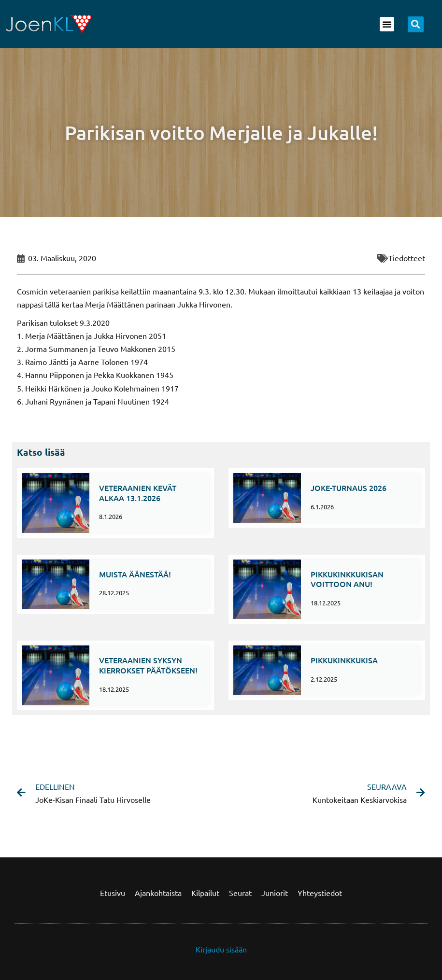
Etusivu (113, 893)
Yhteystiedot (320, 893)
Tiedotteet (407, 258)
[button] (387, 24)
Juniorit (275, 893)
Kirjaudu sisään (221, 949)
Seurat (240, 893)
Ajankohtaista (158, 893)
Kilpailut (205, 893)
